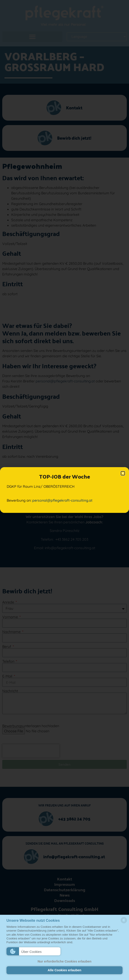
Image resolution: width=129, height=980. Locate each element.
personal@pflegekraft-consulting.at (62, 500)
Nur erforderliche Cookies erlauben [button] (65, 961)
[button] (33, 951)
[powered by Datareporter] (124, 923)
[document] (64, 490)
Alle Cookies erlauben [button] (64, 970)
